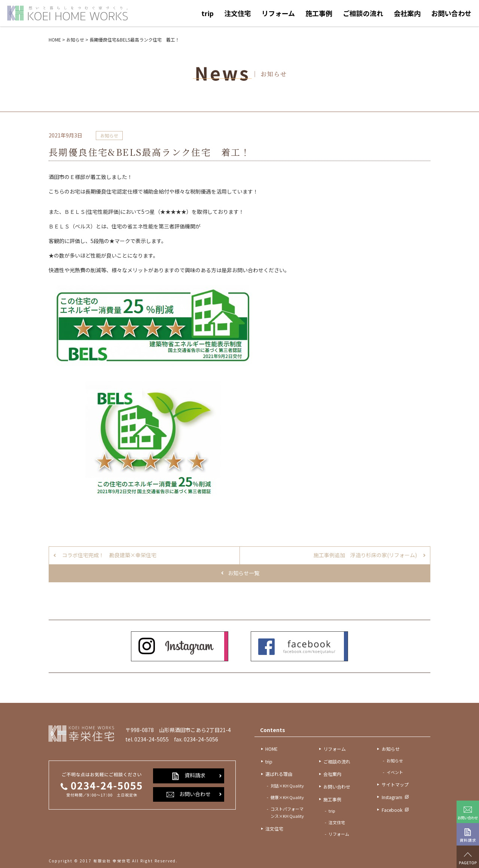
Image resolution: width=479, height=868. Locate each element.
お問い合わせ (451, 13)
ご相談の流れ (363, 13)
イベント (395, 772)
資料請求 (189, 776)
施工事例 (319, 13)
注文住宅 (238, 13)
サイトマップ (395, 784)
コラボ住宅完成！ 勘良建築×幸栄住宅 (109, 555)
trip (208, 13)
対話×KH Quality (287, 786)
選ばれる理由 (279, 774)
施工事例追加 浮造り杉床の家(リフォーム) (365, 555)
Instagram (392, 797)
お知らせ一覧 (244, 573)
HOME (271, 749)
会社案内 (407, 13)
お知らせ (109, 135)
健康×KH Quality (287, 797)
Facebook (392, 810)
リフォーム (278, 13)
